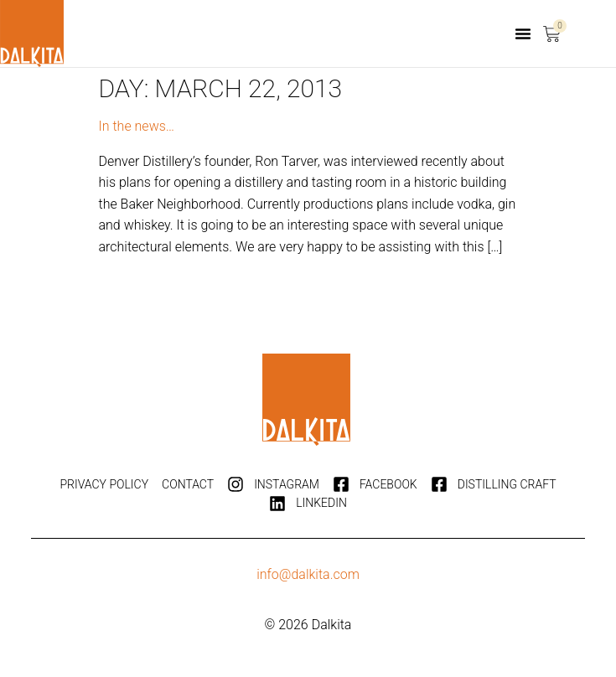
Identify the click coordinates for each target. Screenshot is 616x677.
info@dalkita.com (308, 574)
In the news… (137, 126)
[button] (523, 34)
